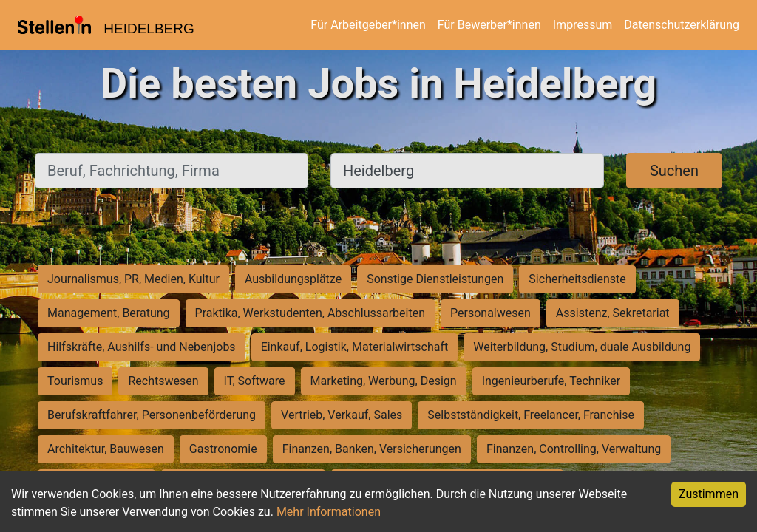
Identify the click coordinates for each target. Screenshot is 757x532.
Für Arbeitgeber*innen (368, 25)
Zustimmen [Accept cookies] (709, 494)
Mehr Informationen (329, 512)
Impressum (583, 25)
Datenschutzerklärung (682, 25)
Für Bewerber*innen (489, 25)
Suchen (674, 171)
